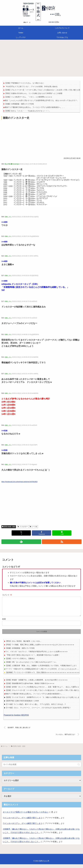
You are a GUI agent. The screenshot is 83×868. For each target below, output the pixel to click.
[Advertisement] (41, 59)
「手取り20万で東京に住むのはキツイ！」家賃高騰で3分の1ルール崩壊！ (33, 659)
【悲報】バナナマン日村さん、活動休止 (20, 662)
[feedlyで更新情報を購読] (21, 542)
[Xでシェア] (21, 533)
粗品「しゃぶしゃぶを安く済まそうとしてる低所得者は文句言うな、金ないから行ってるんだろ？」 (41, 100)
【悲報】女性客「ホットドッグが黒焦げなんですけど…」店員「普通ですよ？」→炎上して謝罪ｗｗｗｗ (44, 691)
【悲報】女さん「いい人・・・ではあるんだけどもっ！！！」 (28, 111)
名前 (4, 623)
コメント (7, 595)
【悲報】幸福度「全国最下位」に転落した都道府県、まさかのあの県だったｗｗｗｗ (36, 684)
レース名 (34, 527)
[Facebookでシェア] (41, 533)
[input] (41, 768)
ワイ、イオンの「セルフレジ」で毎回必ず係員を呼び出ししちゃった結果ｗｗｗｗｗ (36, 655)
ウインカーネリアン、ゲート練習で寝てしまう (23, 821)
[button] (79, 768)
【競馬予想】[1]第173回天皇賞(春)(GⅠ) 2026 (22, 704)
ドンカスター (23, 527)
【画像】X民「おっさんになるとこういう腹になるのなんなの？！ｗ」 (31, 666)
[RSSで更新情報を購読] (62, 542)
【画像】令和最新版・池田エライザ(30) (19, 104)
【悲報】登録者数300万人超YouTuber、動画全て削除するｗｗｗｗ (30, 687)
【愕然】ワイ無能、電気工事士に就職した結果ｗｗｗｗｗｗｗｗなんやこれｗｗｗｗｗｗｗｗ (40, 648)
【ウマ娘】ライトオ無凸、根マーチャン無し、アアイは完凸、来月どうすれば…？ (36, 708)
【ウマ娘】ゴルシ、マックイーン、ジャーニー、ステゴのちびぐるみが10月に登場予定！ (38, 711)
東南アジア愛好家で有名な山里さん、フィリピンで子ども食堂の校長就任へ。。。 (35, 107)
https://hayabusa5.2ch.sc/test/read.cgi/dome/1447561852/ (19, 482)
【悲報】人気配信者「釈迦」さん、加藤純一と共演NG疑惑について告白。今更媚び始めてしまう (41, 669)
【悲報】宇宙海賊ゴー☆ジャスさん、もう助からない (24, 83)
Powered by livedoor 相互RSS (16, 719)
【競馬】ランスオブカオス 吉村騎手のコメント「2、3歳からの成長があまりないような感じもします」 (44, 701)
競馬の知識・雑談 (9, 527)
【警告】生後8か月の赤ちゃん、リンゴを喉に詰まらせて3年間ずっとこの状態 (33, 93)
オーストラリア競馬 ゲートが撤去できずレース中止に (26, 816)
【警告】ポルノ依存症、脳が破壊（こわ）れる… (23, 645)
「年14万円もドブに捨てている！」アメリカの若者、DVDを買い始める (31, 86)
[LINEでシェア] (62, 533)
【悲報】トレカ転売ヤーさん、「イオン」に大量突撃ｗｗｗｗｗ (28, 97)
